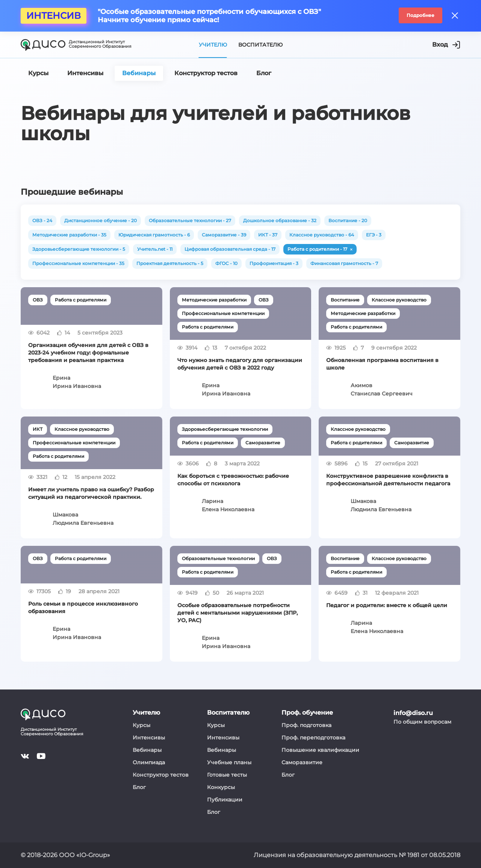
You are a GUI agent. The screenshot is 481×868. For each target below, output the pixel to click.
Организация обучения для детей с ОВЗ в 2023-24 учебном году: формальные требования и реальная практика (88, 353)
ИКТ (38, 429)
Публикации (225, 800)
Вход (446, 45)
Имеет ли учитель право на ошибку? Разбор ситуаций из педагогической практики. (91, 493)
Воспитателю (260, 45)
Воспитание (345, 300)
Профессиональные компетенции (223, 313)
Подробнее (420, 15)
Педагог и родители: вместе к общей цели (387, 605)
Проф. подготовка (306, 725)
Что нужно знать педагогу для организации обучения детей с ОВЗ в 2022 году (240, 364)
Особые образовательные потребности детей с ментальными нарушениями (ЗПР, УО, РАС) (237, 613)
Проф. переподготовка (313, 738)
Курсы (141, 725)
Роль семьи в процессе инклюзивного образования (83, 607)
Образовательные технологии (218, 558)
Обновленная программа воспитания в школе (382, 364)
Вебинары (147, 750)
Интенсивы (149, 738)
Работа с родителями (81, 300)
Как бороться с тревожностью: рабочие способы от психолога (233, 480)
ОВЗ (38, 300)
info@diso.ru (413, 713)
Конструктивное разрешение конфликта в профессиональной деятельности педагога (388, 480)
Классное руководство (399, 300)
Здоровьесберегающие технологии (225, 429)
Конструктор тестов (161, 775)
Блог (139, 787)
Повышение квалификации (320, 750)
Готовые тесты (227, 775)
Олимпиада (149, 762)
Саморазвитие (263, 443)
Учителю (213, 45)
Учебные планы (229, 762)
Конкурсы (221, 787)
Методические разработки (214, 300)
